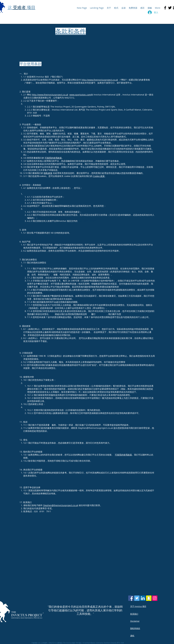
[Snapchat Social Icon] (149, 598)
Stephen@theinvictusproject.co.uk (61, 505)
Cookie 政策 (99, 176)
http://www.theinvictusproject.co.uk (100, 80)
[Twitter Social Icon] (137, 598)
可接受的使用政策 (53, 158)
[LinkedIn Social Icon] (143, 598)
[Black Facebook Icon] (165, 8)
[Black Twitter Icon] (170, 8)
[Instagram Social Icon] (155, 598)
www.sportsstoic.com (80, 95)
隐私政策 (48, 173)
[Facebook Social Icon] (131, 598)
